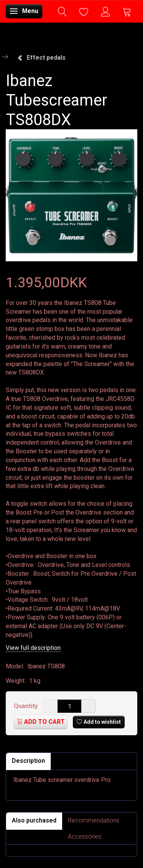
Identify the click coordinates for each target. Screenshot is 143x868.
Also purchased (34, 820)
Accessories (85, 836)
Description (28, 761)
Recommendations (94, 820)
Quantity (27, 706)
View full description (33, 648)
